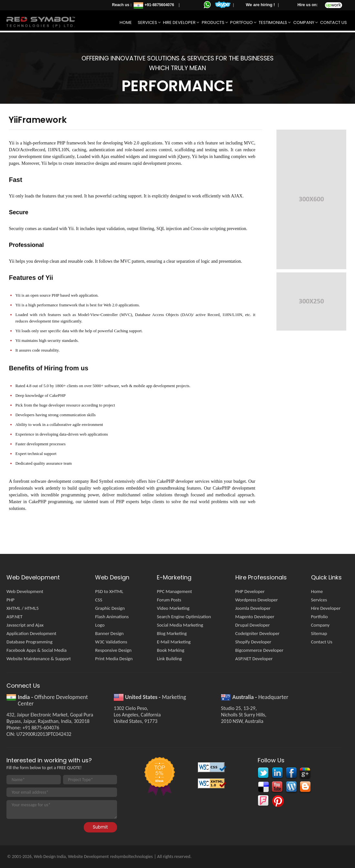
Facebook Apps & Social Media (37, 650)
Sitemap (319, 633)
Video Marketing (173, 608)
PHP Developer (250, 591)
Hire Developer (179, 22)
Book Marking (171, 650)
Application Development (31, 633)
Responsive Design (113, 650)
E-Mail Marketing (174, 642)
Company (304, 22)
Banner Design (109, 633)
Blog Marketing (172, 633)
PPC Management (174, 591)
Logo (100, 625)
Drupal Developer (253, 625)
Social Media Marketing (180, 625)
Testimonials (273, 22)
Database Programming (29, 642)
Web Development (25, 591)
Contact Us (333, 22)
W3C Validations (111, 642)
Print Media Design (114, 659)
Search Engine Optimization (184, 617)
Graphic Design (110, 608)
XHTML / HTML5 (23, 608)
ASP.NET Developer (254, 659)
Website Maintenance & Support (39, 659)
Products (213, 22)
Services (147, 22)
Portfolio (242, 22)
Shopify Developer (253, 642)
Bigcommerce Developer (259, 650)
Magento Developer (255, 617)
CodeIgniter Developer (258, 633)
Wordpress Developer (257, 600)
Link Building (169, 659)
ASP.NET (15, 617)
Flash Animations (112, 617)
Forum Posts (169, 600)
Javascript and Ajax (25, 625)
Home (126, 22)
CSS (99, 600)
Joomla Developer (253, 608)
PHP (11, 600)
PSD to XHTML (109, 591)
